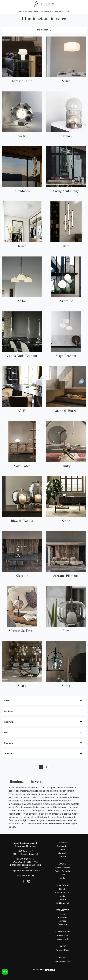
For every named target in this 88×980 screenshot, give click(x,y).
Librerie (63, 889)
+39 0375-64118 (27, 859)
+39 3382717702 (31, 862)
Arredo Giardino (63, 961)
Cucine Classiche (63, 871)
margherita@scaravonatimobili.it (25, 871)
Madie (63, 896)
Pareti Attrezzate (63, 893)
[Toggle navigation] (83, 4)
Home (20, 11)
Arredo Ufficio (63, 950)
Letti (63, 914)
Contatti (63, 857)
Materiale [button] (8, 722)
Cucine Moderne (63, 868)
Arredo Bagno (63, 903)
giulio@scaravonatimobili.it (29, 865)
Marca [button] (7, 701)
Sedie (63, 878)
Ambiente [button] (8, 711)
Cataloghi (63, 853)
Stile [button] (6, 732)
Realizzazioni (63, 846)
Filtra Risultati (43, 30)
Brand (63, 850)
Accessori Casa (31, 11)
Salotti (63, 899)
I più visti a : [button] (9, 754)
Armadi (63, 921)
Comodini (63, 918)
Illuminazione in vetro (62, 11)
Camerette (63, 924)
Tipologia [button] (8, 743)
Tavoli (63, 875)
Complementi (63, 939)
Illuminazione (46, 11)
